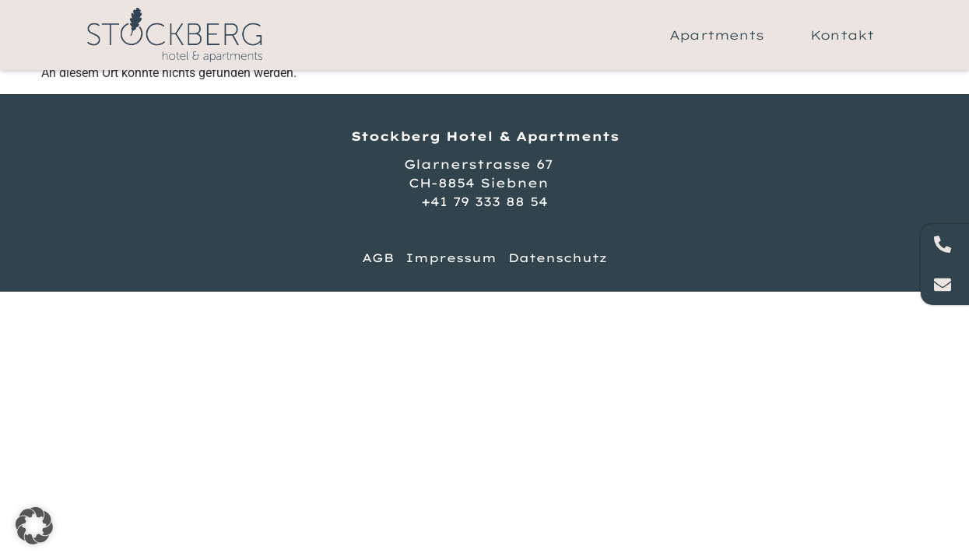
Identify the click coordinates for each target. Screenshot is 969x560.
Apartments (716, 35)
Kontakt (842, 35)
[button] (34, 526)
